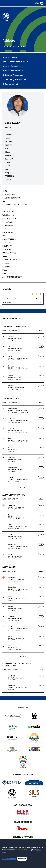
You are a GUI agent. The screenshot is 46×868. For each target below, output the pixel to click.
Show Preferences (9, 859)
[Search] (37, 3)
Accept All (22, 859)
